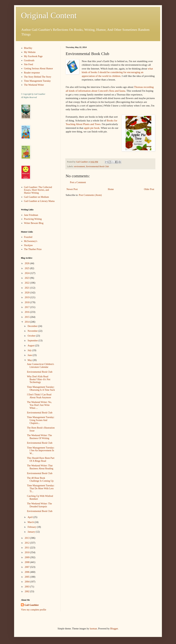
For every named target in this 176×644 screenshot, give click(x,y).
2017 (27, 307)
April (30, 517)
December (33, 326)
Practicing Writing (33, 219)
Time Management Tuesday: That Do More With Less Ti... (41, 488)
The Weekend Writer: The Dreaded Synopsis (39, 505)
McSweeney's (31, 241)
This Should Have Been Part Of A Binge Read (41, 459)
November (33, 331)
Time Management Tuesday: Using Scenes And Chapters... (41, 420)
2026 (27, 263)
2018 (27, 302)
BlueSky (28, 48)
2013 (27, 538)
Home (111, 189)
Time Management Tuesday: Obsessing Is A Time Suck (41, 388)
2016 (27, 312)
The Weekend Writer (34, 85)
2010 (27, 552)
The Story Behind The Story (38, 77)
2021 (27, 288)
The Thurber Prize (33, 249)
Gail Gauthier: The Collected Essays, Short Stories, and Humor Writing (38, 190)
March (31, 522)
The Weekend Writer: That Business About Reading (40, 467)
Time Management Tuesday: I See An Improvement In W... (41, 451)
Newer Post (72, 189)
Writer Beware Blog (34, 223)
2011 (27, 548)
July (30, 350)
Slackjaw (28, 245)
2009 (27, 557)
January (32, 532)
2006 (27, 572)
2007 (27, 567)
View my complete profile (34, 610)
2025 (27, 268)
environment (79, 166)
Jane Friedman (31, 215)
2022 (27, 283)
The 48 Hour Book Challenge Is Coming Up (40, 479)
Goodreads (29, 60)
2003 (27, 587)
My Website (30, 52)
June (30, 355)
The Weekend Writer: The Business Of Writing (39, 437)
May (30, 360)
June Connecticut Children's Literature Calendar (40, 366)
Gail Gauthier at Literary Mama (39, 201)
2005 (27, 577)
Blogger (114, 629)
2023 (27, 278)
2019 (27, 297)
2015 (27, 317)
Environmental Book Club (97, 166)
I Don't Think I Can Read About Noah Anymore (39, 396)
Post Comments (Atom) (90, 195)
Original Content (49, 15)
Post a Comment (78, 182)
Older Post (149, 189)
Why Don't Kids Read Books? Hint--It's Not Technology (39, 379)
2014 (27, 322)
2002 (27, 591)
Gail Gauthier (32, 605)
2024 (27, 273)
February (32, 527)
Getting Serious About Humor (38, 69)
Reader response (32, 73)
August (31, 346)
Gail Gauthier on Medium (37, 197)
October (32, 336)
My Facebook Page (33, 56)
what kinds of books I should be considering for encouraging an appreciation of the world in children (117, 72)
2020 (27, 293)
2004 (27, 582)
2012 (27, 543)
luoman (93, 629)
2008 (27, 562)
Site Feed (29, 64)
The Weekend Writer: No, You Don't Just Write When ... (39, 405)
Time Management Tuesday (37, 81)
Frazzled (28, 237)
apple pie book (92, 128)
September (33, 341)
